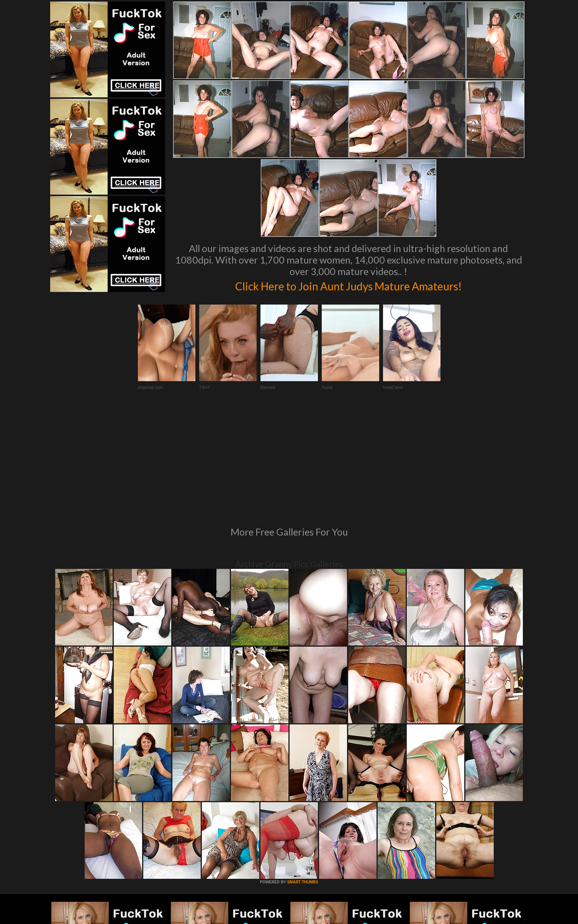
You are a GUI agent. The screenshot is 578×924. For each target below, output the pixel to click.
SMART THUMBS (302, 777)
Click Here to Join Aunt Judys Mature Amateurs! (349, 285)
